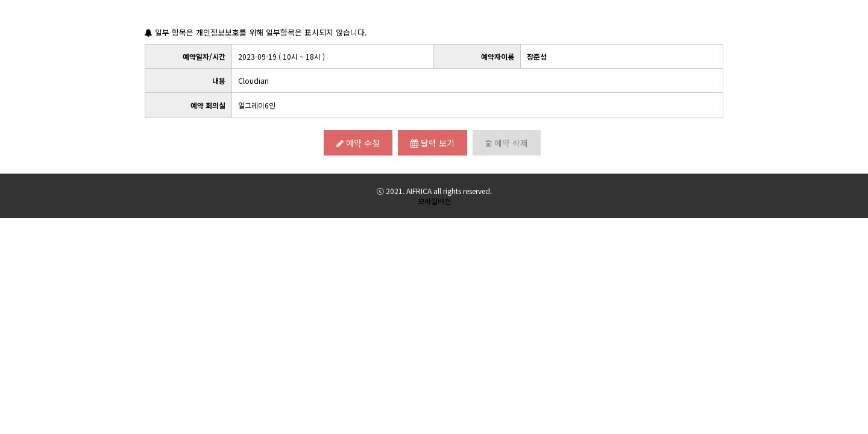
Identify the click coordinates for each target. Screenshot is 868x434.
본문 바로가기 (0, 0)
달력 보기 (432, 143)
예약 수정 (358, 143)
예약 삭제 (507, 143)
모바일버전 (434, 201)
